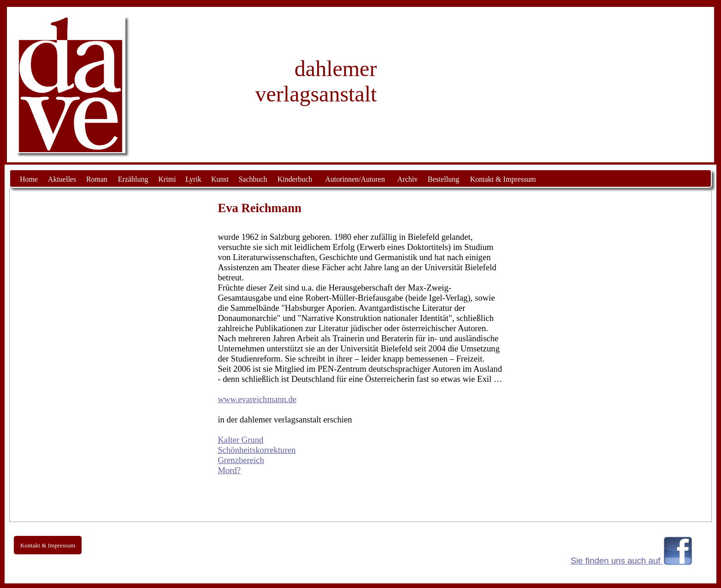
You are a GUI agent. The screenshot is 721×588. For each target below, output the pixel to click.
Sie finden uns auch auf (617, 561)
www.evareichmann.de (257, 399)
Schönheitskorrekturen (257, 450)
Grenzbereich (241, 460)
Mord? (229, 470)
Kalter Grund (240, 440)
